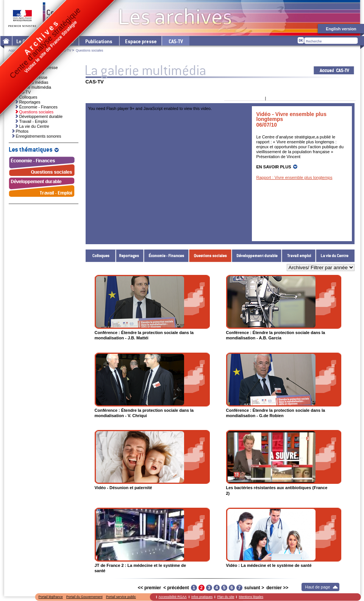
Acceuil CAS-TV (334, 70)
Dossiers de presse (30, 77)
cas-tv (175, 41)
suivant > (254, 588)
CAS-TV (65, 50)
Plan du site (226, 597)
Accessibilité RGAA (173, 597)
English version (341, 29)
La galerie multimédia (39, 50)
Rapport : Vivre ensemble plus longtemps (294, 177)
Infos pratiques (202, 597)
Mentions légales (251, 597)
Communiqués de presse (35, 67)
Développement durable (257, 256)
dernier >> (277, 588)
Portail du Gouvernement (84, 597)
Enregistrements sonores (39, 136)
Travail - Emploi (299, 256)
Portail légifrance (51, 597)
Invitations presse (28, 72)
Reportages (130, 256)
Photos (22, 131)
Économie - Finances (166, 256)
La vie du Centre (335, 256)
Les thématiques (59, 41)
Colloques (101, 256)
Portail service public (121, 597)
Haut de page (318, 587)
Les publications (99, 41)
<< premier (149, 588)
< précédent (176, 588)
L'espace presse (140, 41)
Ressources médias (30, 82)
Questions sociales (210, 256)
